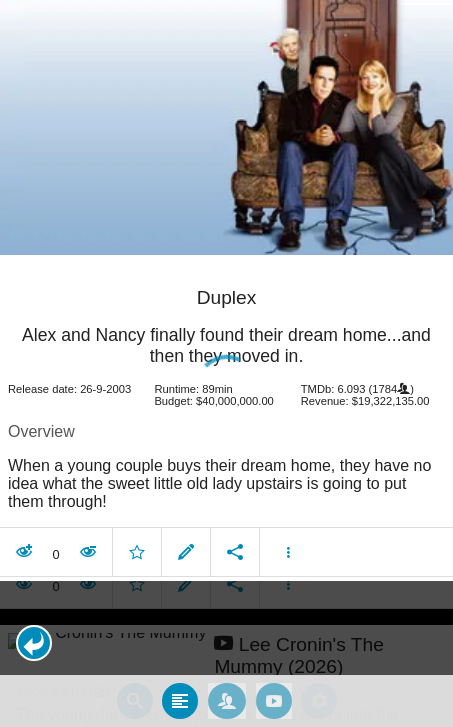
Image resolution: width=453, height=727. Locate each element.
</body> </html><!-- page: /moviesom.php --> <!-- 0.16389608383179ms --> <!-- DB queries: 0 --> (226, 363)
